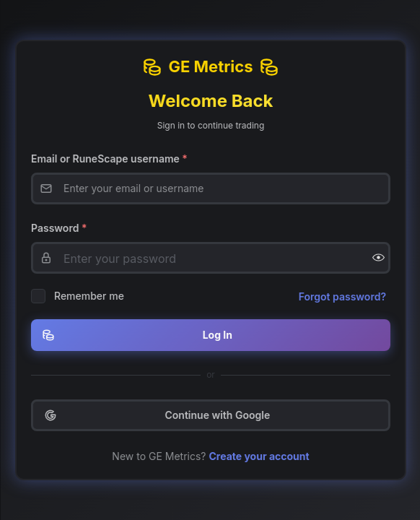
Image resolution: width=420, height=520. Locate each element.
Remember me (91, 296)
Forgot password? (345, 296)
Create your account (261, 456)
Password (61, 228)
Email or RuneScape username (111, 159)
